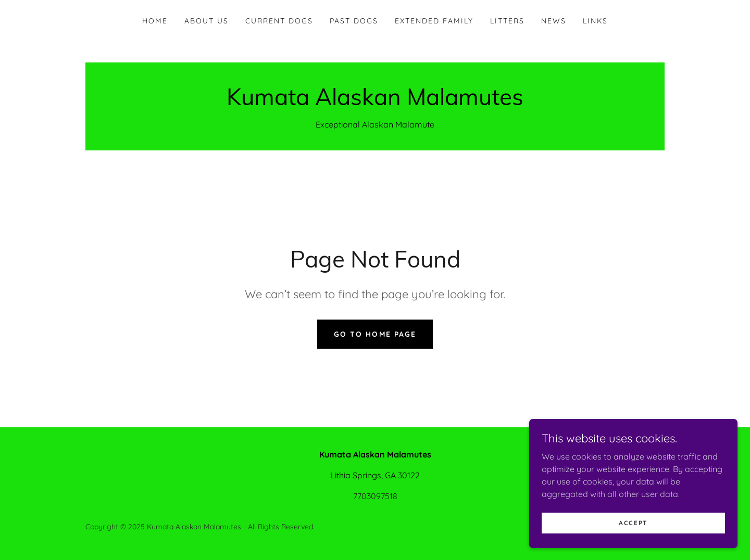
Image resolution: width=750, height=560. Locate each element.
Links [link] (595, 21)
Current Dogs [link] (279, 21)
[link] (375, 102)
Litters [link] (507, 21)
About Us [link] (207, 21)
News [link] (554, 21)
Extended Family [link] (434, 21)
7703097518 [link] (375, 496)
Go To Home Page (375, 334)
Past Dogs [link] (354, 21)
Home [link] (155, 21)
